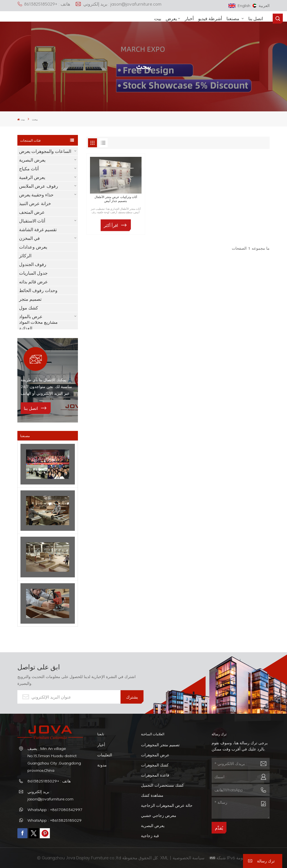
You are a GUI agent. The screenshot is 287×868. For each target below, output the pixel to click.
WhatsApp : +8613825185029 (55, 820)
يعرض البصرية (32, 160)
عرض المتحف (32, 212)
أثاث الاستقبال (32, 221)
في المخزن (29, 238)
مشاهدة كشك (152, 795)
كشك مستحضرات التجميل (162, 785)
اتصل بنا (256, 19)
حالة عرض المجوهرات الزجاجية (167, 805)
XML (164, 858)
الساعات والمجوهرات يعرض (45, 151)
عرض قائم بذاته (33, 282)
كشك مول (29, 308)
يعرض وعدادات (33, 247)
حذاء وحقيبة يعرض (36, 195)
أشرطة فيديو (210, 19)
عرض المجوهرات (155, 755)
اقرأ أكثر (111, 225)
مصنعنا (233, 19)
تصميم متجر (30, 299)
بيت (158, 19)
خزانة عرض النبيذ (35, 203)
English (239, 5)
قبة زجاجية (150, 836)
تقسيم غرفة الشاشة (38, 229)
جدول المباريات (33, 273)
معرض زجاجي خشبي (159, 815)
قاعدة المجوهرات (155, 775)
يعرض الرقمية (32, 177)
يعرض (171, 19)
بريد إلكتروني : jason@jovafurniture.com (118, 4)
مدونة (102, 765)
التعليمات (105, 755)
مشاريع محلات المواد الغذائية (38, 325)
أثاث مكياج (29, 169)
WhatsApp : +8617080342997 (55, 810)
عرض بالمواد (31, 316)
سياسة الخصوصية (189, 858)
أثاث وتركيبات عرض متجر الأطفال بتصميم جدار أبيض (116, 199)
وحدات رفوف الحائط (38, 290)
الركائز (25, 256)
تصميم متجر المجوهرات (160, 745)
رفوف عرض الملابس (39, 186)
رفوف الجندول (33, 264)
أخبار (189, 19)
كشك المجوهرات (155, 765)
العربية (261, 5)
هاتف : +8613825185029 (44, 4)
